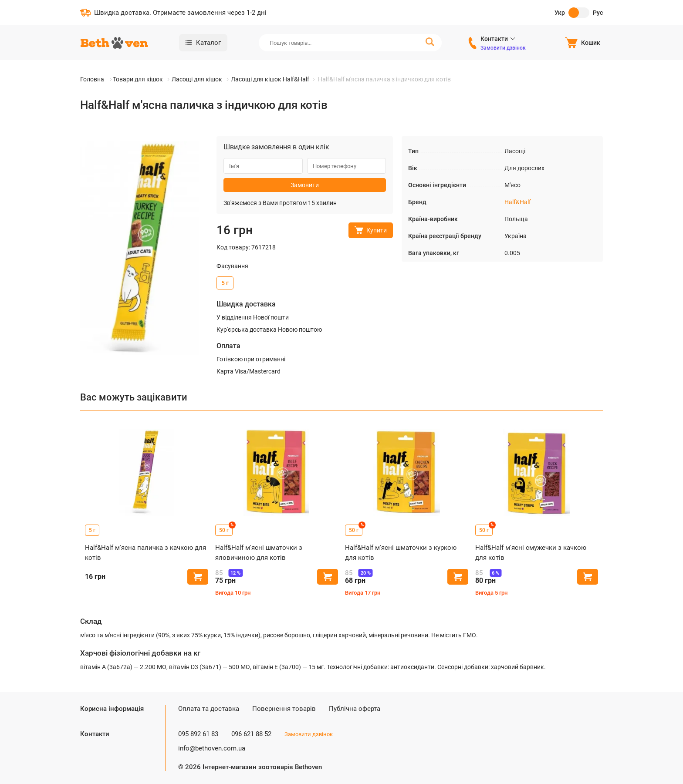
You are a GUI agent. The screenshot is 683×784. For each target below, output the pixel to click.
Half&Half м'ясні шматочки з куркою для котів (401, 553)
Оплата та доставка (209, 709)
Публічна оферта (355, 709)
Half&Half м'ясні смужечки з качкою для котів (531, 553)
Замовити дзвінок (503, 48)
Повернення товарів (284, 709)
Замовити (305, 185)
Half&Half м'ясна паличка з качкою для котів (145, 553)
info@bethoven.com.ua (212, 748)
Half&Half (518, 202)
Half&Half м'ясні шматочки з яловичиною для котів (259, 553)
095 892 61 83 (198, 734)
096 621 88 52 (251, 734)
